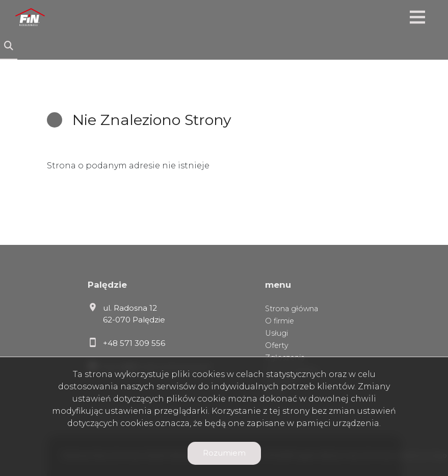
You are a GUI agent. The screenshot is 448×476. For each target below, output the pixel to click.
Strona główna (292, 309)
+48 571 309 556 (134, 343)
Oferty (277, 345)
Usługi (276, 333)
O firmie (280, 321)
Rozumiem (224, 453)
